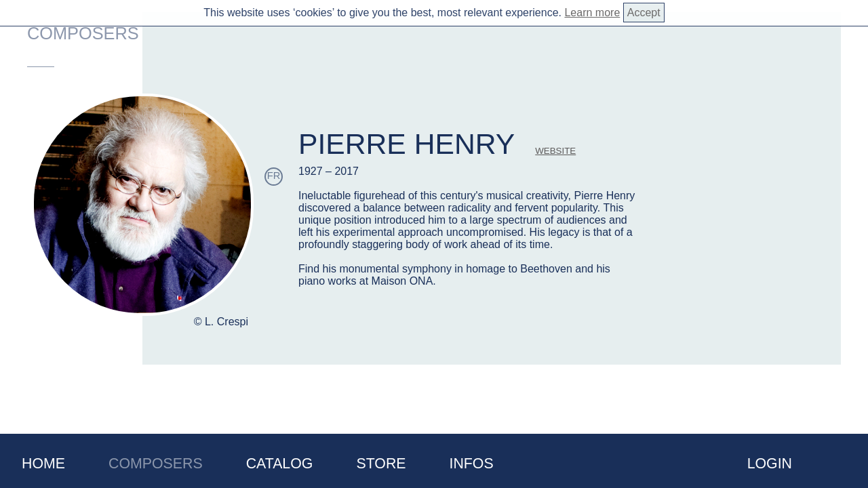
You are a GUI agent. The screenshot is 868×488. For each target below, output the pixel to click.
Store (381, 464)
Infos (472, 464)
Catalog (280, 464)
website (555, 151)
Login (770, 464)
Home (43, 464)
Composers (156, 464)
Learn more (592, 13)
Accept (644, 13)
